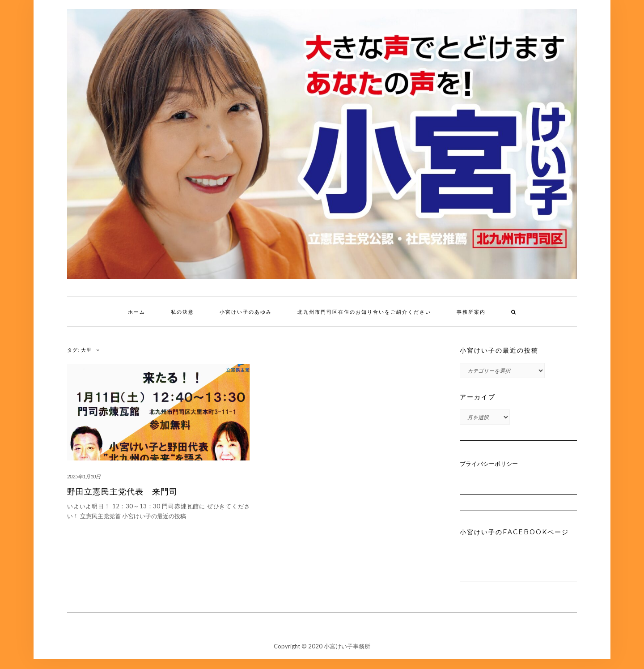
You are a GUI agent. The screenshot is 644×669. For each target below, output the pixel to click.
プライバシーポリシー (489, 464)
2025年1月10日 (84, 476)
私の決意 (182, 312)
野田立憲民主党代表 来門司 (122, 492)
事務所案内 (471, 312)
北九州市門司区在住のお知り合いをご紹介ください (364, 312)
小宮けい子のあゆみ (246, 312)
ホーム (137, 312)
